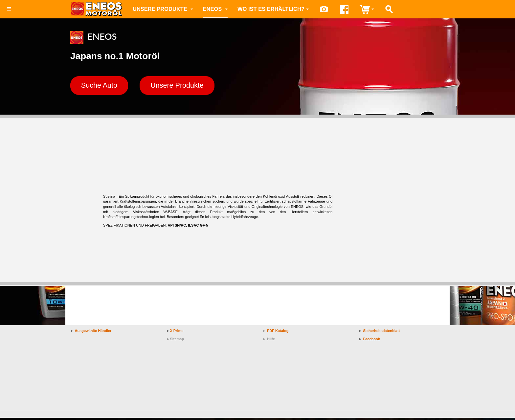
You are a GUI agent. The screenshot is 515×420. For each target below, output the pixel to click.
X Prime (177, 333)
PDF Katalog (278, 333)
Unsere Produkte (163, 9)
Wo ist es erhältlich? (273, 9)
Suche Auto (104, 87)
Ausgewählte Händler (93, 333)
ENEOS (215, 9)
